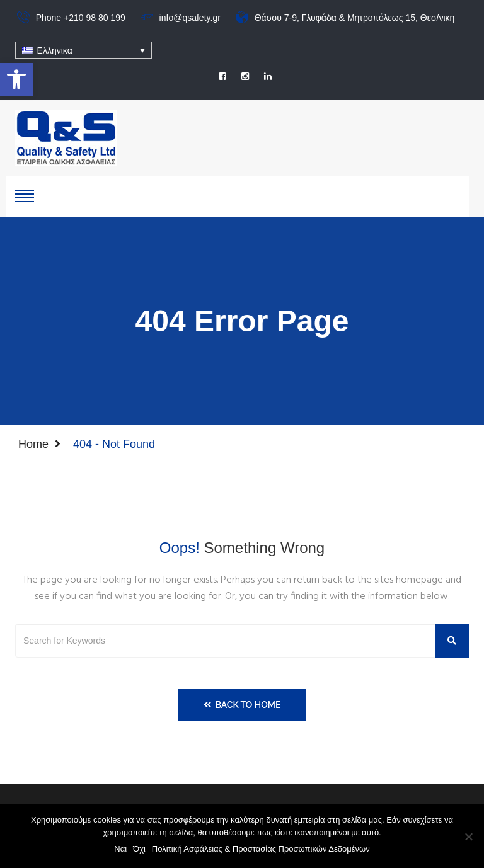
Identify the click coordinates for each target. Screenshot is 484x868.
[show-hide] (25, 195)
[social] (222, 76)
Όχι (139, 849)
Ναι (120, 849)
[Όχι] (468, 837)
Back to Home (242, 705)
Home (33, 444)
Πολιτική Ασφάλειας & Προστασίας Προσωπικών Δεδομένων (261, 849)
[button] (16, 79)
